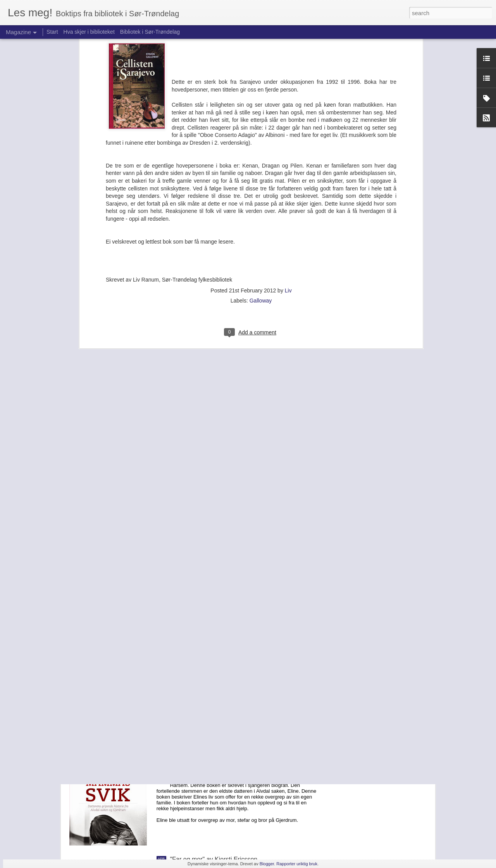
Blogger (267, 864)
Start (52, 32)
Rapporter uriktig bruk (297, 864)
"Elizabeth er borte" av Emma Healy (219, 683)
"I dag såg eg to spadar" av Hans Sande (225, 595)
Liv (288, 160)
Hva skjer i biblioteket (89, 32)
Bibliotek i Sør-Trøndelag (150, 32)
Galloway (261, 170)
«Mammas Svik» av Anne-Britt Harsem (223, 771)
